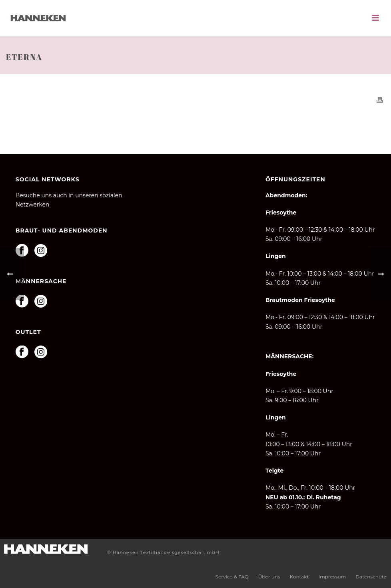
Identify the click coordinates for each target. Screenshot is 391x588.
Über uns (269, 577)
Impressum (332, 577)
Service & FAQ (232, 577)
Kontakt (299, 577)
